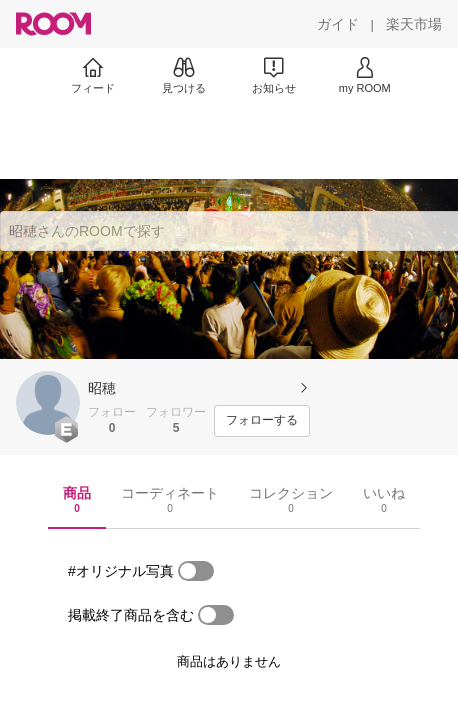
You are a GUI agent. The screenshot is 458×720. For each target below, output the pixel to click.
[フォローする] (262, 421)
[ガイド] (338, 24)
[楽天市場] (414, 24)
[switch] (196, 571)
